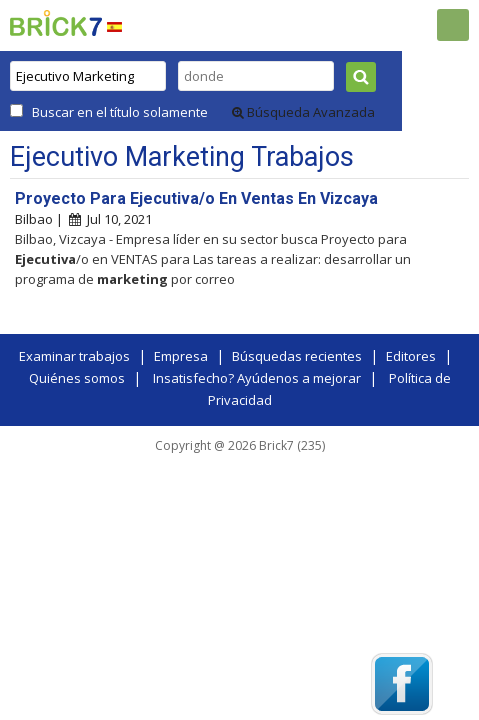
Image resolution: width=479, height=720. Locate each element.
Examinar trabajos (74, 356)
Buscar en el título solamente (120, 112)
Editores (411, 356)
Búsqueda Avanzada (303, 112)
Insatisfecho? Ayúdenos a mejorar (257, 378)
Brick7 (56, 23)
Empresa (181, 356)
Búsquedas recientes (297, 356)
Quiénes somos (77, 378)
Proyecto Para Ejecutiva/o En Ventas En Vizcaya (196, 198)
